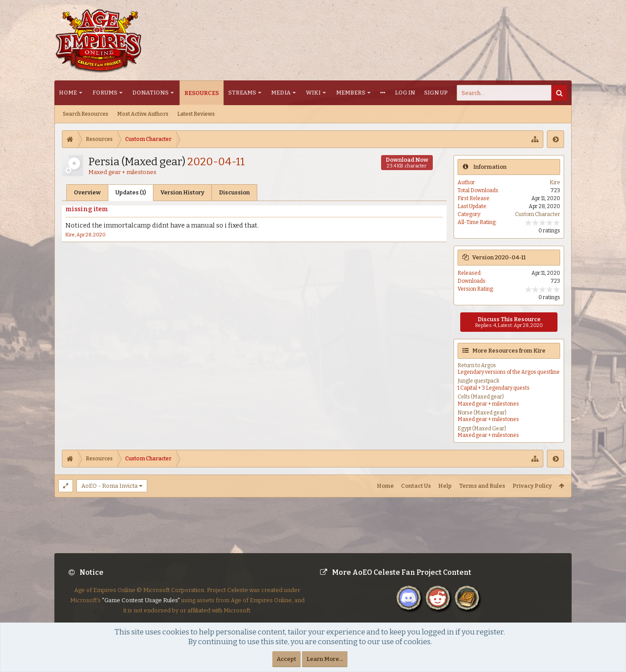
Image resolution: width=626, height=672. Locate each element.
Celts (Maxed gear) (481, 397)
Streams (242, 93)
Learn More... (325, 659)
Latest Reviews (196, 114)
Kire (70, 235)
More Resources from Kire (509, 351)
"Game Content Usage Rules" (141, 607)
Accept (286, 659)
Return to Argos (477, 365)
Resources (202, 93)
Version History (182, 192)
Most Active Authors (143, 114)
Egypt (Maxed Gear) (482, 429)
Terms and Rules (482, 486)
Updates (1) (131, 192)
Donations (150, 93)
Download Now (407, 163)
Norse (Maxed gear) (482, 413)
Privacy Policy (532, 486)
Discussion (234, 192)
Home (68, 93)
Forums (105, 93)
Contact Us (416, 486)
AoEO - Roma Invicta (109, 486)
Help (445, 486)
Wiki (313, 93)
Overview (87, 192)
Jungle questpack (479, 381)
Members (351, 93)
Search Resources (86, 114)
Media (281, 93)
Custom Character (538, 214)
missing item (87, 209)
